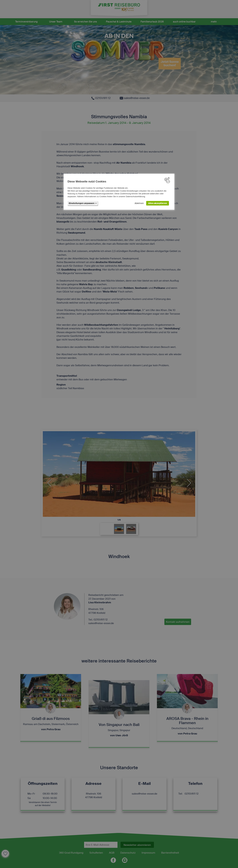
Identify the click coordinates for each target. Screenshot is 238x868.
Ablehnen (139, 203)
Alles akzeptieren (158, 203)
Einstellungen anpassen (83, 203)
